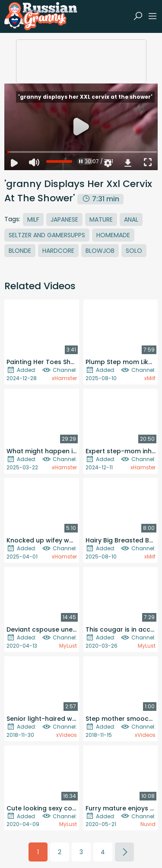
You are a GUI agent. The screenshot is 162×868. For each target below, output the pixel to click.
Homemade (113, 235)
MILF (33, 219)
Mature (101, 219)
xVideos (67, 735)
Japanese (64, 219)
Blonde (20, 251)
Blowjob (100, 251)
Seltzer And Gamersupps (47, 235)
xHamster (64, 378)
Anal (131, 219)
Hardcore (58, 251)
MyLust (68, 646)
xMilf (150, 378)
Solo (134, 251)
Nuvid (148, 824)
